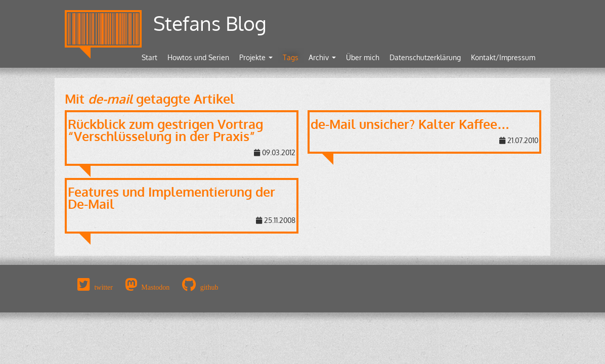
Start (149, 57)
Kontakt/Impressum (503, 57)
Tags (291, 57)
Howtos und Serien (198, 57)
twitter (103, 287)
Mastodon (155, 287)
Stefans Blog (210, 23)
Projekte (256, 57)
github (209, 287)
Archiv (322, 57)
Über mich (363, 57)
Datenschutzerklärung (425, 57)
